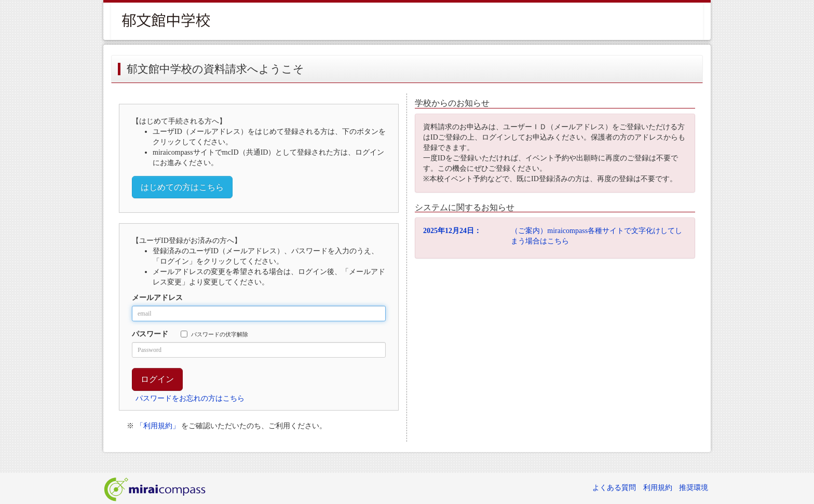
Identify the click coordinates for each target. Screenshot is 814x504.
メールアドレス (157, 298)
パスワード (150, 334)
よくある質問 (614, 488)
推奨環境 (694, 488)
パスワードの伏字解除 (214, 334)
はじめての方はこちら (182, 187)
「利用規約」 (158, 426)
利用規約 (658, 488)
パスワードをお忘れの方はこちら (190, 398)
